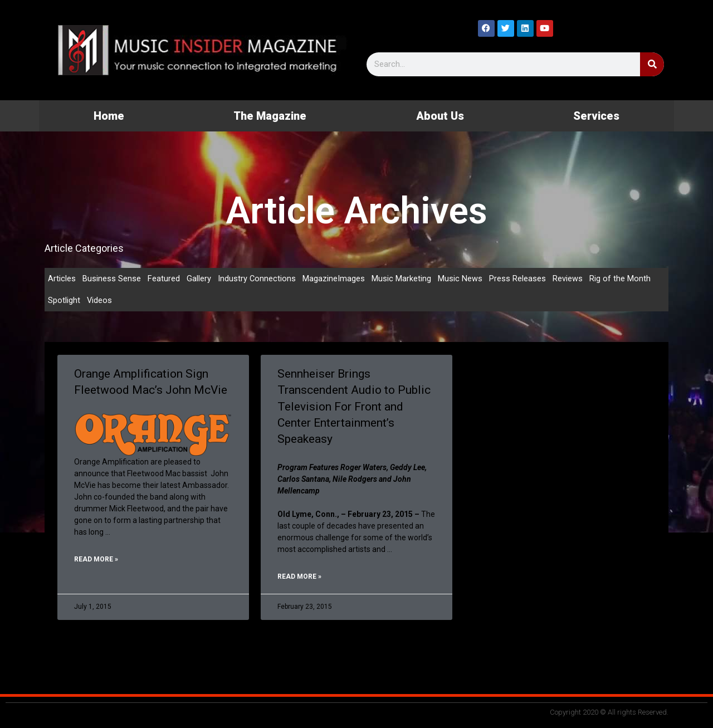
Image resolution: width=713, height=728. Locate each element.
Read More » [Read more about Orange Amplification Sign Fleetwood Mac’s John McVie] (96, 561)
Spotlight (64, 301)
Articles (62, 279)
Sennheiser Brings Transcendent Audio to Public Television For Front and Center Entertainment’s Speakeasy (354, 407)
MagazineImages (334, 279)
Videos (100, 301)
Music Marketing (402, 279)
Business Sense (112, 279)
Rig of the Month (621, 279)
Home (109, 116)
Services (596, 116)
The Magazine (270, 116)
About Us (440, 116)
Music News (461, 279)
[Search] (652, 64)
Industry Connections (257, 279)
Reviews (568, 279)
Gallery (199, 279)
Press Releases (518, 279)
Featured (164, 279)
